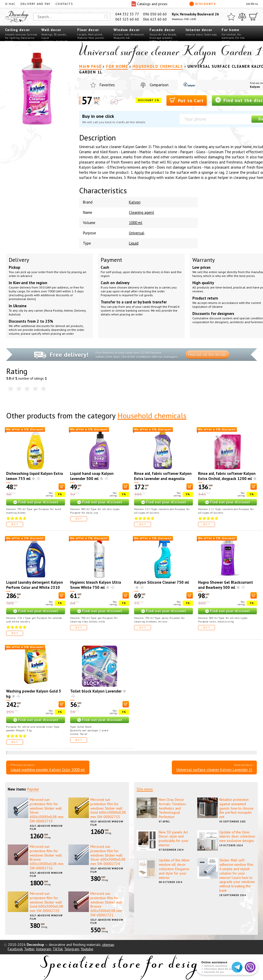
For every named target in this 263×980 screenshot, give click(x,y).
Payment (111, 260)
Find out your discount (38, 502)
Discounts (202, 4)
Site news (145, 789)
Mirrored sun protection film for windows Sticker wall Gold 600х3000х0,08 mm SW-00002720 (46, 902)
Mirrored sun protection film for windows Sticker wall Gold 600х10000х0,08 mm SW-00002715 (108, 808)
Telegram (72, 949)
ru (256, 4)
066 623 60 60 (155, 19)
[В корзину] (62, 487)
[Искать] (106, 17)
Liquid (134, 243)
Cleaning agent (142, 212)
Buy (15, 524)
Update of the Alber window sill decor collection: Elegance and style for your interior (174, 869)
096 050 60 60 (155, 14)
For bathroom (231, 36)
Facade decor (162, 30)
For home (231, 30)
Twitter (29, 949)
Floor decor (88, 30)
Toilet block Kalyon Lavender (96, 691)
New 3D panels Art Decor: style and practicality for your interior (174, 839)
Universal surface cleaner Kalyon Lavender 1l (214, 770)
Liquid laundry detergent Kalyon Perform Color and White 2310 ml (35, 587)
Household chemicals (152, 415)
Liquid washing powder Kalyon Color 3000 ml (48, 770)
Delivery (19, 260)
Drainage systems (161, 38)
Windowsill (137, 35)
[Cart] (253, 17)
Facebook (15, 949)
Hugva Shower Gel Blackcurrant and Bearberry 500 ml (226, 585)
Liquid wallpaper (48, 40)
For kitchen (229, 35)
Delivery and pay (35, 4)
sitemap (108, 945)
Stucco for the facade (163, 35)
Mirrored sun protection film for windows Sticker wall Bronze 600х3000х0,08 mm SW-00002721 (106, 904)
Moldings (47, 35)
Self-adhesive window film (46, 828)
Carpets (82, 35)
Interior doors (194, 35)
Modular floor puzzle (90, 38)
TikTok (58, 949)
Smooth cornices (15, 35)
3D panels (60, 35)
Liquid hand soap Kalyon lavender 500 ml (92, 476)
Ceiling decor (17, 30)
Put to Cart (187, 100)
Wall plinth (95, 35)
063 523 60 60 (127, 19)
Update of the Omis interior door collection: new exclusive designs (237, 837)
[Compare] (242, 17)
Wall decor (51, 30)
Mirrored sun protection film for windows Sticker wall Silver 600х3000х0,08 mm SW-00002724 (108, 855)
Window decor (127, 30)
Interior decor (199, 30)
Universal (137, 233)
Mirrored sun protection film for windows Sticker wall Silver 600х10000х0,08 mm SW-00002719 (47, 810)
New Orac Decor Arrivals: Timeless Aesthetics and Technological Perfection (172, 808)
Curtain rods (121, 35)
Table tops (210, 35)
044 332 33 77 (127, 14)
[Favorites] (231, 17)
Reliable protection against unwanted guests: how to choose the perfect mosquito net (236, 808)
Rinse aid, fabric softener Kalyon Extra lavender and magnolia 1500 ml (163, 479)
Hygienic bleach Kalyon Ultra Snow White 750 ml (96, 585)
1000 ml (136, 223)
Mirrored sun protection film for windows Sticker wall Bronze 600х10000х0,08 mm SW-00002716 (47, 857)
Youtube (87, 949)
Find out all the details (207, 355)
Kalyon (135, 202)
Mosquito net (122, 38)
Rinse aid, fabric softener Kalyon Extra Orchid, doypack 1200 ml (227, 476)
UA (248, 4)
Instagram (44, 949)
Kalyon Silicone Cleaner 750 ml (162, 582)
